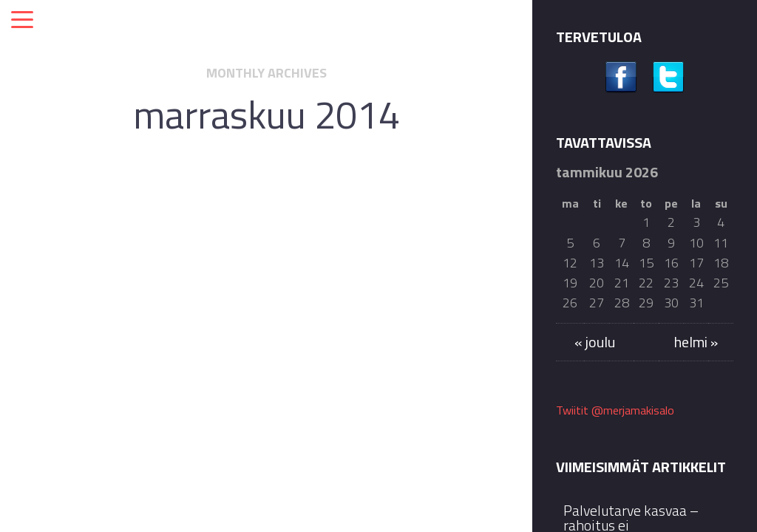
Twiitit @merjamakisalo (615, 410)
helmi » (696, 342)
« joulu (595, 342)
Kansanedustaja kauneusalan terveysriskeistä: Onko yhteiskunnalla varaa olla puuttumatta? (284, 316)
